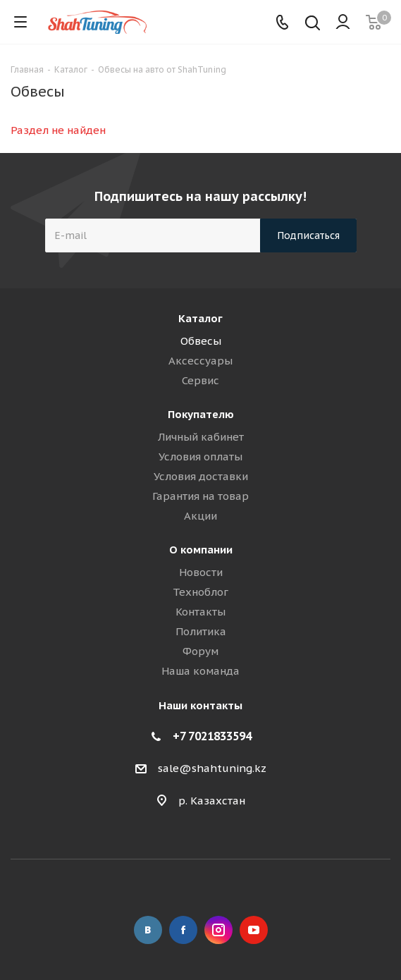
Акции (200, 516)
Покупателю (201, 414)
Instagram (218, 930)
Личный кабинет (201, 437)
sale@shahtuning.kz (212, 768)
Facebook (183, 930)
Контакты (200, 612)
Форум (200, 651)
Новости (201, 572)
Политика (201, 631)
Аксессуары (200, 361)
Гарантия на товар (200, 496)
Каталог (200, 318)
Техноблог (200, 592)
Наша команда (200, 671)
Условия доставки (201, 476)
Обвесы (201, 341)
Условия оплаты (200, 457)
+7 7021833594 (212, 736)
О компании (201, 550)
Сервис (200, 380)
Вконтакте (148, 930)
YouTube (254, 930)
